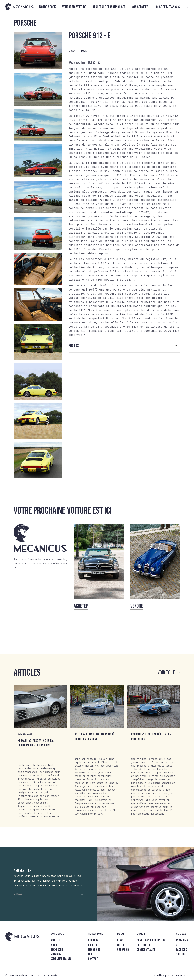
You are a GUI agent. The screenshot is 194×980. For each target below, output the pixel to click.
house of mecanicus (94, 947)
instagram (182, 940)
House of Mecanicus (167, 7)
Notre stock (48, 7)
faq (90, 954)
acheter (55, 940)
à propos (93, 940)
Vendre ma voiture (74, 7)
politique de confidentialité (146, 947)
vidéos (121, 945)
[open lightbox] (38, 50)
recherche (57, 950)
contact (93, 959)
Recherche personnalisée (109, 7)
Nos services (140, 7)
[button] (125, 346)
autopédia (123, 950)
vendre (55, 945)
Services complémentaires (61, 957)
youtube (181, 954)
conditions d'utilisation (151, 940)
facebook (182, 950)
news (120, 940)
